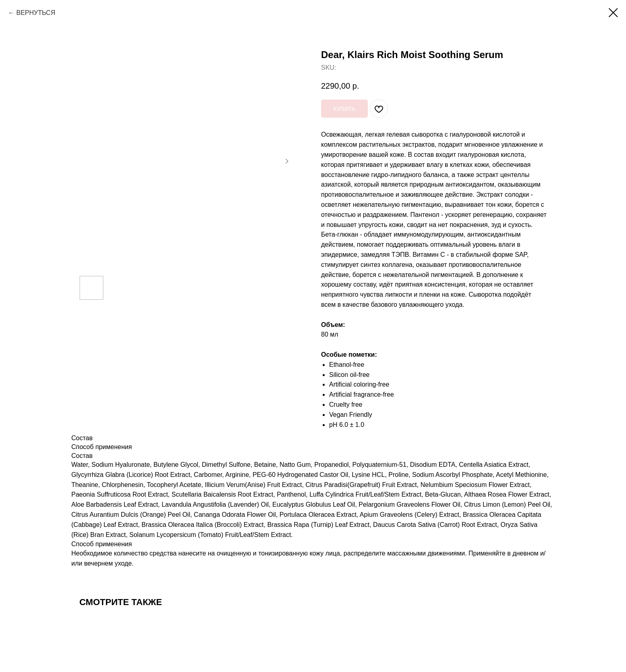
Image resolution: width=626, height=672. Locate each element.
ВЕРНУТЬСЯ (36, 13)
